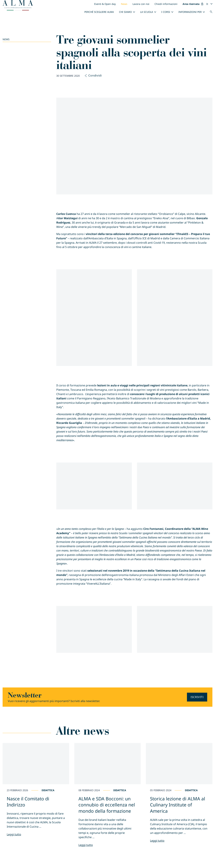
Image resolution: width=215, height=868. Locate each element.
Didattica (48, 790)
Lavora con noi (141, 4)
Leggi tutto (14, 834)
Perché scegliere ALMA (99, 12)
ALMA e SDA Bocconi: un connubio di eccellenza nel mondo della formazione (107, 805)
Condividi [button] (93, 76)
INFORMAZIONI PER (190, 12)
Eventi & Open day (105, 4)
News (124, 4)
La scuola (147, 12)
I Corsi (166, 12)
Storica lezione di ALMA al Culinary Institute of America (178, 805)
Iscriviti (197, 697)
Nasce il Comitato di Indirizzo (28, 802)
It (207, 4)
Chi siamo (125, 12)
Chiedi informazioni (166, 4)
